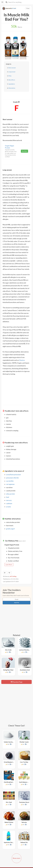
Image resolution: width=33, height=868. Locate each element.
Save (28, 8)
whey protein (10, 494)
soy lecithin (10, 481)
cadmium (9, 503)
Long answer (12, 72)
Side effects (12, 80)
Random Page (17, 679)
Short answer (12, 68)
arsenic (9, 507)
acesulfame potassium (14, 475)
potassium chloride (12, 478)
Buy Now (24, 151)
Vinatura (22, 360)
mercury (9, 500)
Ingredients (12, 84)
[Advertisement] (17, 389)
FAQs (10, 76)
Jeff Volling (13, 576)
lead (8, 497)
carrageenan (10, 484)
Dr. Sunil (14, 8)
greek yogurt (11, 529)
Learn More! (9, 565)
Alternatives (12, 88)
